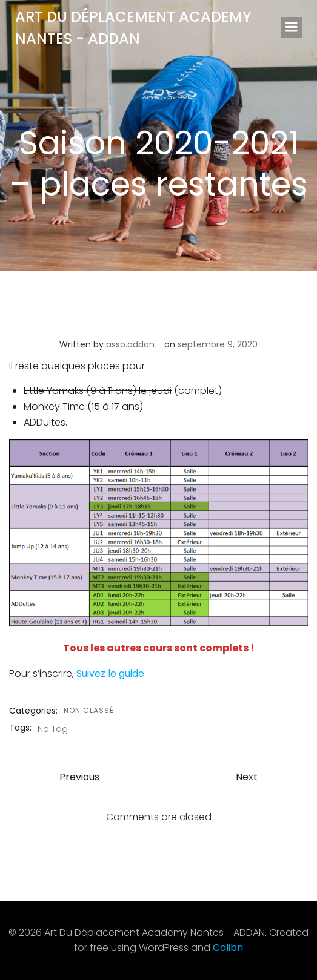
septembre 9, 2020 (218, 344)
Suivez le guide (110, 673)
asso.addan (130, 344)
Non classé (89, 710)
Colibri (228, 948)
